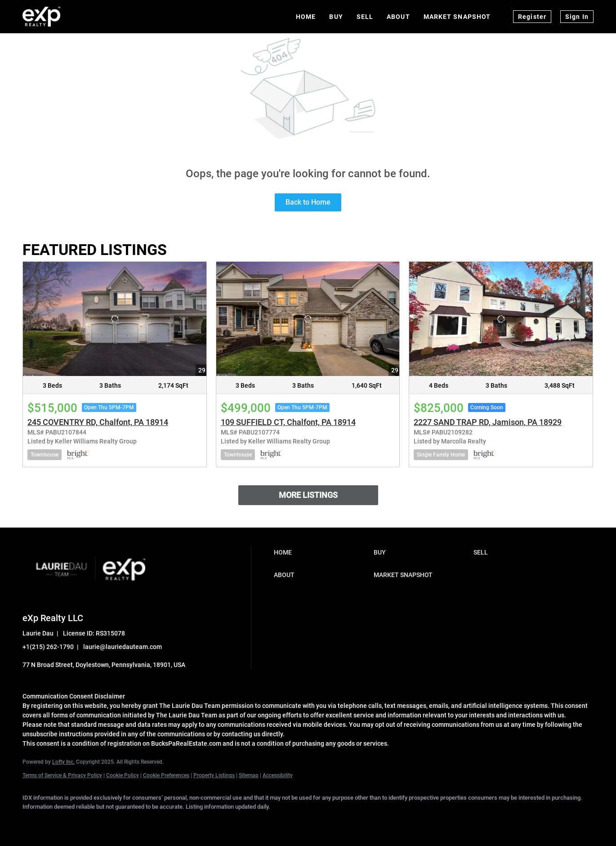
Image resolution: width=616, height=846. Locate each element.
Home (306, 17)
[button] (321, 552)
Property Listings (214, 775)
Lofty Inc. (63, 762)
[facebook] (33, 822)
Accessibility (278, 775)
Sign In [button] (577, 17)
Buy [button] (336, 17)
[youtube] (164, 822)
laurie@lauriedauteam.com (123, 647)
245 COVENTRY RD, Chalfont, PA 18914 (98, 422)
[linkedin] (59, 822)
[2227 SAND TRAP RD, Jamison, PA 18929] (501, 319)
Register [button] (532, 17)
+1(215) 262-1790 (48, 647)
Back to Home (308, 202)
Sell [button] (365, 17)
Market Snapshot (457, 17)
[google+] (190, 822)
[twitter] (85, 822)
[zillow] (112, 822)
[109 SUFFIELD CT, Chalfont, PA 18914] (308, 319)
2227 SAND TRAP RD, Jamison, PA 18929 (488, 422)
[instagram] (138, 822)
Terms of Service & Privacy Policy (62, 775)
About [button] (398, 17)
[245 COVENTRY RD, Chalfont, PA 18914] (115, 319)
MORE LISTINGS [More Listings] (308, 495)
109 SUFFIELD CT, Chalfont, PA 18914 (288, 422)
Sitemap (249, 775)
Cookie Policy (123, 775)
